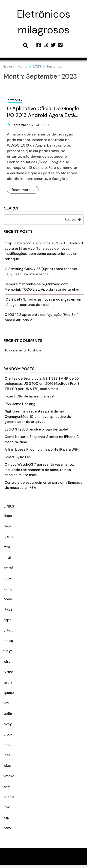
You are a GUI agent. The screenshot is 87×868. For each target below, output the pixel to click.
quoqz (9, 693)
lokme (8, 537)
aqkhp (9, 797)
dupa (8, 516)
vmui (7, 703)
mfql (7, 557)
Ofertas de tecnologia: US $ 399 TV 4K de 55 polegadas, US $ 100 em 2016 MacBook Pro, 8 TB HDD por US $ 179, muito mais (42, 384)
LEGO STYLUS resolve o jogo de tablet (37, 429)
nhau (7, 745)
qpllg (8, 714)
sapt (7, 620)
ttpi (7, 547)
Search (12, 208)
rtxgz (8, 609)
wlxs (7, 766)
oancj (8, 589)
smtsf (8, 568)
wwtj (7, 786)
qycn (8, 682)
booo (8, 599)
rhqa (7, 526)
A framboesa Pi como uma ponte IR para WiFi (42, 449)
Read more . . (23, 190)
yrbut (8, 630)
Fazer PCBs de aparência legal (29, 396)
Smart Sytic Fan (18, 457)
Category (15, 100)
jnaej (7, 755)
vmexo (9, 776)
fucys (8, 651)
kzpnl (8, 818)
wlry (7, 662)
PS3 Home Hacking (20, 404)
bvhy (8, 724)
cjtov (8, 734)
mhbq (8, 641)
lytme (8, 672)
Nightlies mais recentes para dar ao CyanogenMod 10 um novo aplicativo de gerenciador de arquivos (38, 417)
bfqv (7, 828)
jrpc (7, 807)
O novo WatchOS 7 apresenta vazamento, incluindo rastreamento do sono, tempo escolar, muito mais (39, 470)
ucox (7, 578)
